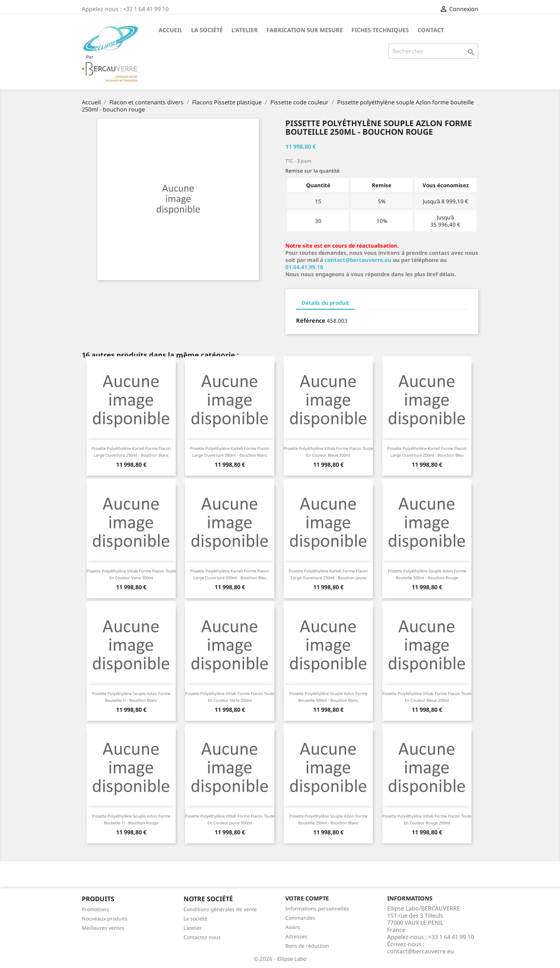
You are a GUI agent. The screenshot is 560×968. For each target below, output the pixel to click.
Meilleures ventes (103, 928)
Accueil (171, 30)
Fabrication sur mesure (305, 30)
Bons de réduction (307, 946)
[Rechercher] (433, 51)
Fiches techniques (380, 30)
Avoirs (293, 927)
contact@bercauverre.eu (358, 260)
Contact (431, 30)
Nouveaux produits (105, 919)
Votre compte (307, 898)
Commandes (300, 918)
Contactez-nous (202, 937)
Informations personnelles (317, 909)
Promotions (95, 909)
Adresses (296, 936)
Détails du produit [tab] (325, 303)
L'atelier (245, 30)
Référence (311, 321)
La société (207, 30)
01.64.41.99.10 (304, 267)
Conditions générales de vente (220, 909)
